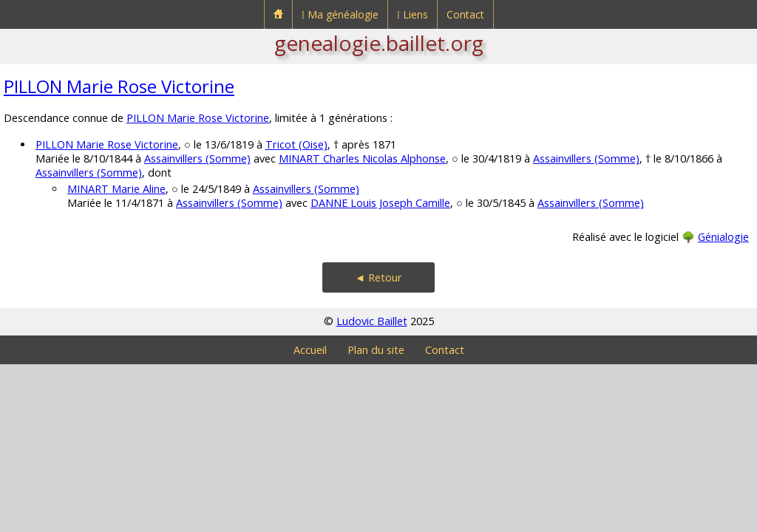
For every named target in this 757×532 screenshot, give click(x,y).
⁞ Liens (413, 14)
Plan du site (376, 350)
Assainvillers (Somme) (197, 158)
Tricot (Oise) (296, 144)
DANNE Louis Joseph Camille (380, 203)
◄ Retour (378, 277)
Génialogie (723, 237)
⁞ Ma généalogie (340, 14)
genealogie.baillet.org (379, 43)
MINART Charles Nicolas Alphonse (362, 158)
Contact (465, 14)
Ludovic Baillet (372, 321)
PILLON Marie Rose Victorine (119, 86)
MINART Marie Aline (116, 189)
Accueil (310, 350)
